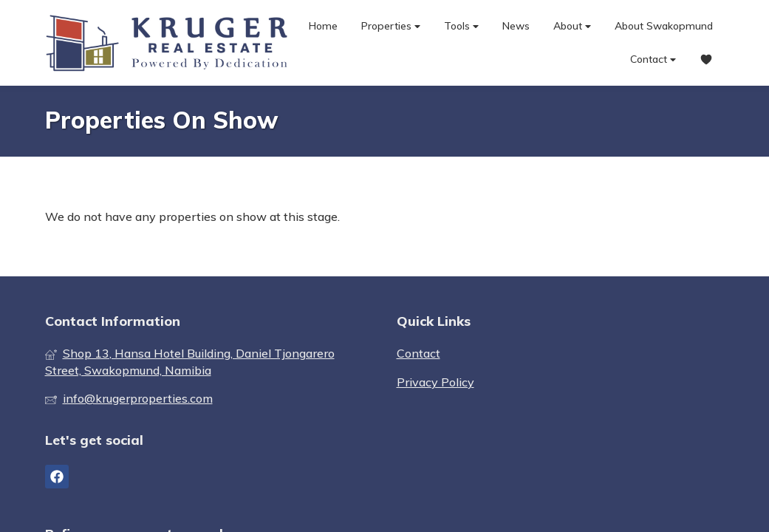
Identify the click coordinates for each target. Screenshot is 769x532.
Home (323, 26)
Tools (461, 26)
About (572, 26)
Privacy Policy (435, 382)
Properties (391, 26)
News (516, 26)
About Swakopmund (664, 26)
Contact (653, 59)
